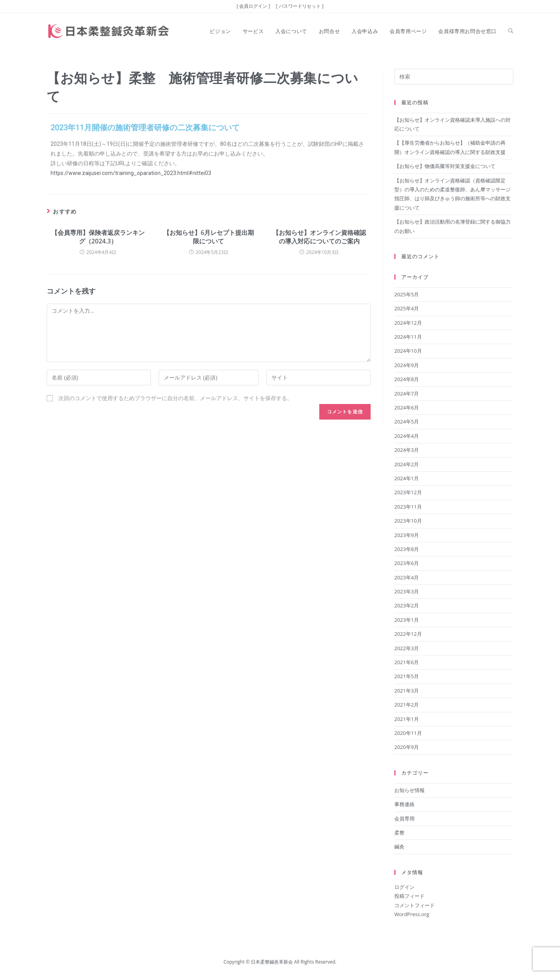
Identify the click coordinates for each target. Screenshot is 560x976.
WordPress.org (412, 914)
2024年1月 (407, 478)
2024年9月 (407, 365)
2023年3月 (407, 591)
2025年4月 (407, 308)
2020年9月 (407, 747)
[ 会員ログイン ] (253, 6)
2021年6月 (407, 662)
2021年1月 (407, 719)
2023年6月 (407, 563)
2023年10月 (408, 521)
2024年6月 (407, 408)
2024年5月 (407, 422)
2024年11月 (408, 337)
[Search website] (511, 31)
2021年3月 (407, 691)
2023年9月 (407, 535)
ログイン (404, 887)
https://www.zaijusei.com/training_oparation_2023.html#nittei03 (131, 173)
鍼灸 (399, 847)
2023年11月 (408, 507)
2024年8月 (407, 379)
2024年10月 (408, 351)
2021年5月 (407, 676)
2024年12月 (408, 323)
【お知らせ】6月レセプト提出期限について (209, 237)
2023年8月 (407, 549)
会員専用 (404, 819)
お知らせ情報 (409, 790)
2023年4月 (407, 577)
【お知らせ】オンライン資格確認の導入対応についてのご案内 (319, 237)
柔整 (399, 833)
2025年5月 (407, 294)
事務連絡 (404, 804)
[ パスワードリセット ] (300, 6)
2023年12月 (408, 492)
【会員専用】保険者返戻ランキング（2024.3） (98, 237)
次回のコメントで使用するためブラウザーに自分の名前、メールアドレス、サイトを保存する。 (175, 398)
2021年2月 (407, 705)
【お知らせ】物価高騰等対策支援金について (445, 166)
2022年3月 (407, 648)
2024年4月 (407, 436)
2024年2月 (407, 464)
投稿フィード (409, 896)
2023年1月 (407, 620)
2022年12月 (408, 634)
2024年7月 (407, 394)
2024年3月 (407, 450)
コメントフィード (415, 905)
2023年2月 (407, 605)
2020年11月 (408, 733)
